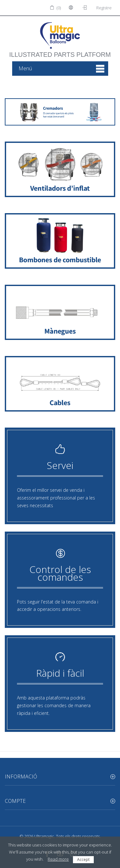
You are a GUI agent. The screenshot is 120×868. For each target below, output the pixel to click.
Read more (58, 859)
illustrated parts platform (60, 51)
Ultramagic (44, 836)
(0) (55, 8)
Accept (83, 859)
